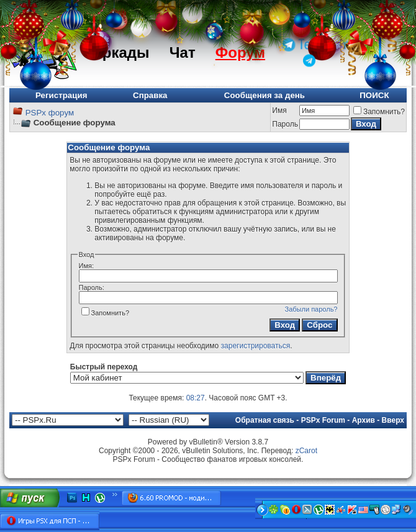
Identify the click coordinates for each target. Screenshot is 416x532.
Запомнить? (379, 112)
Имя (279, 110)
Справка (150, 95)
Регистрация (61, 95)
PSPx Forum (323, 420)
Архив (364, 420)
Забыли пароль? (311, 309)
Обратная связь (265, 420)
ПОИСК (374, 95)
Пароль (285, 124)
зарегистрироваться (256, 346)
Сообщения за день (265, 95)
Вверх (393, 420)
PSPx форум (50, 113)
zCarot (306, 451)
